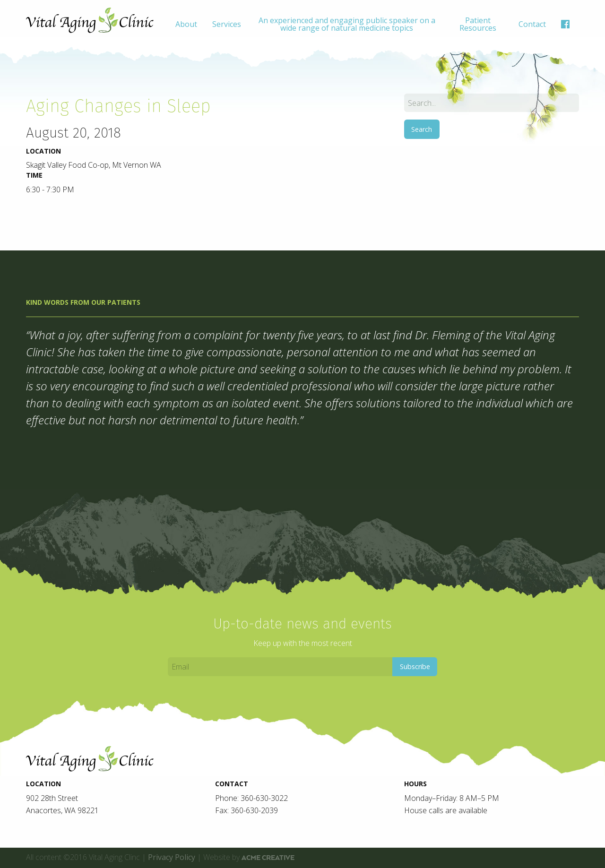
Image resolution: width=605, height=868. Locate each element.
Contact (532, 24)
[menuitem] (186, 24)
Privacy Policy (172, 857)
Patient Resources (478, 24)
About (186, 24)
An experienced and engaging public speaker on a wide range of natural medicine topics (347, 24)
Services (227, 24)
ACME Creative (268, 858)
